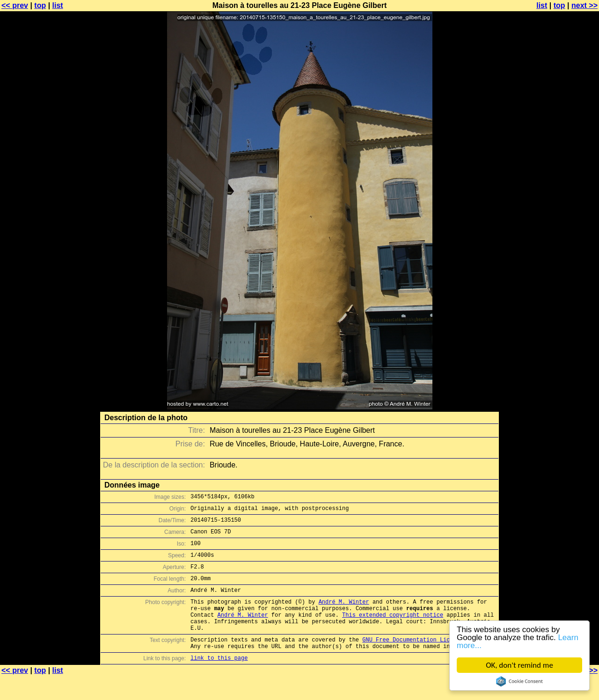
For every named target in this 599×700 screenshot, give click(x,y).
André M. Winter (344, 616)
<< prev (15, 5)
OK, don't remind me (519, 665)
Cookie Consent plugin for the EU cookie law (519, 681)
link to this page (219, 682)
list (58, 5)
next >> (584, 5)
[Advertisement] (561, 232)
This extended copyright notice (393, 631)
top (40, 5)
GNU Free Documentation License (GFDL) (424, 660)
